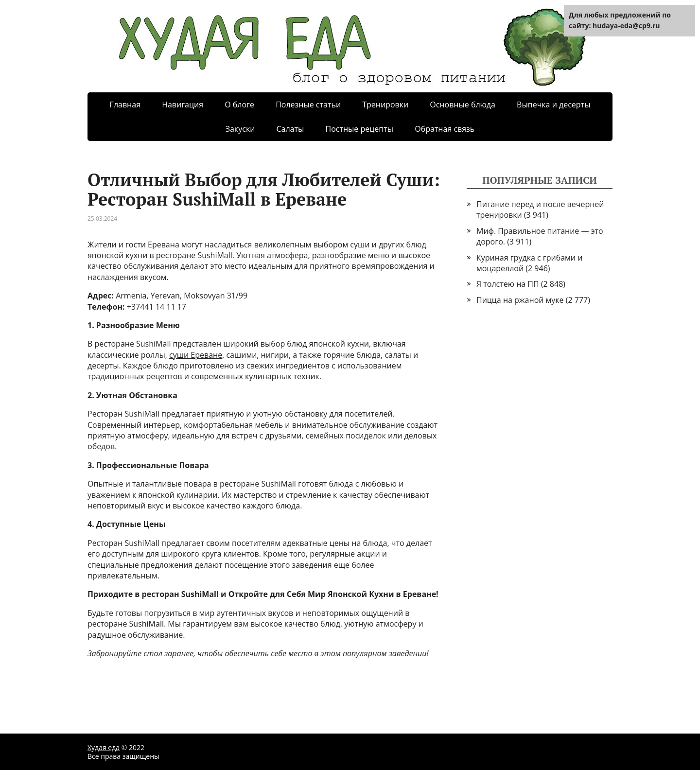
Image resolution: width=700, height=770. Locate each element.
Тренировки (385, 105)
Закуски (240, 129)
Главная (125, 105)
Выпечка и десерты (553, 105)
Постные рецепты (359, 129)
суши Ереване (196, 355)
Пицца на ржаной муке (520, 300)
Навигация (183, 105)
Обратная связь (445, 129)
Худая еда (104, 747)
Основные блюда (463, 105)
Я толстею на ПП (508, 284)
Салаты (290, 129)
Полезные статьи (308, 105)
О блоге (239, 105)
